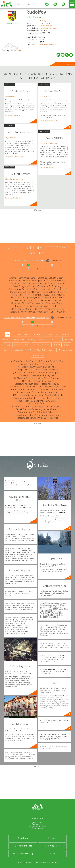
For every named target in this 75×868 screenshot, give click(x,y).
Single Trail (41, 350)
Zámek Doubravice (52, 378)
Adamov (13, 278)
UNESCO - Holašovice (48, 418)
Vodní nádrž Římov (51, 415)
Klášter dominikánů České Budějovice (37, 375)
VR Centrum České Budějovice (52, 361)
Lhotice (15, 300)
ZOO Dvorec (52, 401)
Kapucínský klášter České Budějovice (38, 364)
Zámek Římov (38, 401)
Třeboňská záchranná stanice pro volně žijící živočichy (37, 406)
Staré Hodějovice (34, 309)
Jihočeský (43, 21)
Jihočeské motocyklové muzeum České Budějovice (37, 372)
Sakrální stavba (37, 355)
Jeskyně (67, 345)
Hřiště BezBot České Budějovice (37, 381)
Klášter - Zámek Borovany (24, 395)
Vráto (39, 312)
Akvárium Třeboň (26, 412)
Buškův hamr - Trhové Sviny (27, 415)
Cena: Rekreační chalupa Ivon (15, 157)
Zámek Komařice (49, 392)
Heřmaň (36, 292)
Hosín (27, 295)
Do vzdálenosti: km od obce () (27, 318)
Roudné (19, 306)
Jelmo (30, 298)
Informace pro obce (23, 846)
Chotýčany (56, 286)
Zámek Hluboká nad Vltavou (23, 387)
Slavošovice (45, 306)
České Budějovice (46, 26)
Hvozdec (21, 298)
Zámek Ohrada (17, 389)
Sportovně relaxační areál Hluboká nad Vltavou (37, 384)
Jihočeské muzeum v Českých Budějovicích (37, 367)
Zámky (16, 345)
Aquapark (38, 334)
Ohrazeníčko (38, 303)
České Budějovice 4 (37, 283)
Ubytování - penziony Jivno (14, 179)
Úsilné (60, 309)
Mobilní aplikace (52, 846)
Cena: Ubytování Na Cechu (49, 121)
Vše (8, 334)
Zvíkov (62, 312)
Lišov (30, 300)
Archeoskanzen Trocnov (28, 392)
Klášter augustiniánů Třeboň (45, 409)
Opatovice (51, 303)
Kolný (43, 298)
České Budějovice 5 (56, 283)
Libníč (23, 300)
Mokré (48, 300)
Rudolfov (36, 12)
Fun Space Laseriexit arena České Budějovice (37, 370)
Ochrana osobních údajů (23, 854)
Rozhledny (69, 340)
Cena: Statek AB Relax (47, 167)
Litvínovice (39, 300)
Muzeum (52, 350)
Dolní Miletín (59, 289)
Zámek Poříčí (58, 389)
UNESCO (48, 334)
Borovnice (42, 278)
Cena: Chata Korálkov (12, 115)
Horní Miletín (16, 295)
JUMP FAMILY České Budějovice (27, 378)
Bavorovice (24, 278)
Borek (33, 278)
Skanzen (5, 340)
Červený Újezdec (57, 278)
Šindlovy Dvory (31, 306)
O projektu (23, 838)
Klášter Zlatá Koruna (27, 418)
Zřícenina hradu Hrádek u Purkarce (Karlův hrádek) (37, 398)
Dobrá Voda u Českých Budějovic (24, 289)
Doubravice (15, 292)
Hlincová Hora (48, 292)
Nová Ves (16, 303)
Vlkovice (31, 312)
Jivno (37, 298)
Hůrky (61, 295)
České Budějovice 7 (41, 286)
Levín (60, 298)
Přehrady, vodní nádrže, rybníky (24, 340)
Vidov (23, 312)
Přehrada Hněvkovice (46, 412)
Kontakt (52, 854)
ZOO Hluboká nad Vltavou (38, 389)
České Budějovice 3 (17, 283)
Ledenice (52, 298)
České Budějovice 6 (21, 286)
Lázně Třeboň (23, 401)
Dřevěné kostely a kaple (42, 345)
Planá (60, 303)
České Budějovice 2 (56, 281)
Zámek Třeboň (23, 409)
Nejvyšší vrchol (17, 350)
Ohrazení (26, 303)
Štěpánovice (49, 309)
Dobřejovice (46, 289)
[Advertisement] (37, 227)
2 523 (42, 39)
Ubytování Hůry (10, 138)
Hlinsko (20, 50)
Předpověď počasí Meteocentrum (35, 862)
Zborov (54, 312)
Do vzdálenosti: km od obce (30, 260)
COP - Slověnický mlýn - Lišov (51, 387)
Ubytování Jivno (10, 96)
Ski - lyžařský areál (62, 334)
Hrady (8, 345)
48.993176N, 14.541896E (48, 28)
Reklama (52, 838)
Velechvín (14, 312)
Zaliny (46, 312)
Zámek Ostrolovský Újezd (50, 395)
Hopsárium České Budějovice (23, 361)
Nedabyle (58, 300)
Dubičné (27, 292)
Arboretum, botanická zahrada (50, 340)
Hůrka (54, 295)
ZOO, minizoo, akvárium (21, 334)
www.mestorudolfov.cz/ (48, 44)
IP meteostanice (53, 862)
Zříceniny (26, 345)
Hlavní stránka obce (67, 64)
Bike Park (30, 350)
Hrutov (46, 295)
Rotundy (57, 345)
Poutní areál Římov (37, 404)
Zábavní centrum (65, 350)
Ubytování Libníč (45, 96)
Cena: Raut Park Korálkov (14, 198)
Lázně (6, 350)
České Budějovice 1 (36, 281)
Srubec (55, 306)
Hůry (13, 298)
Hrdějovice (36, 295)
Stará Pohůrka (18, 309)
